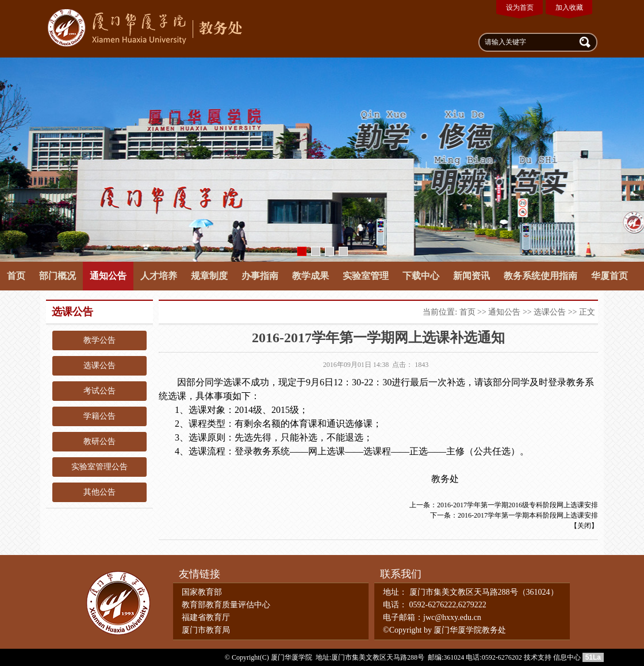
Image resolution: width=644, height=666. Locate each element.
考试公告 (99, 391)
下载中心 (421, 276)
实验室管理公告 (99, 467)
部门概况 (57, 276)
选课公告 (99, 365)
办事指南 (260, 276)
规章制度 (209, 276)
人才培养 (159, 276)
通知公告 (108, 276)
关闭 (584, 526)
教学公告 (99, 340)
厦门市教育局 (206, 630)
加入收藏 (569, 7)
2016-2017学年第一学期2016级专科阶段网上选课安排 (517, 505)
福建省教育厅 (206, 617)
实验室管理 (366, 276)
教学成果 (310, 276)
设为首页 (520, 7)
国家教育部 (202, 592)
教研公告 (99, 441)
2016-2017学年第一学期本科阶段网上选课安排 (528, 515)
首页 (16, 276)
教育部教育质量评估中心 (226, 605)
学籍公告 (99, 416)
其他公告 (99, 492)
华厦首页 (609, 276)
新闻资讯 (471, 276)
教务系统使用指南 (540, 276)
